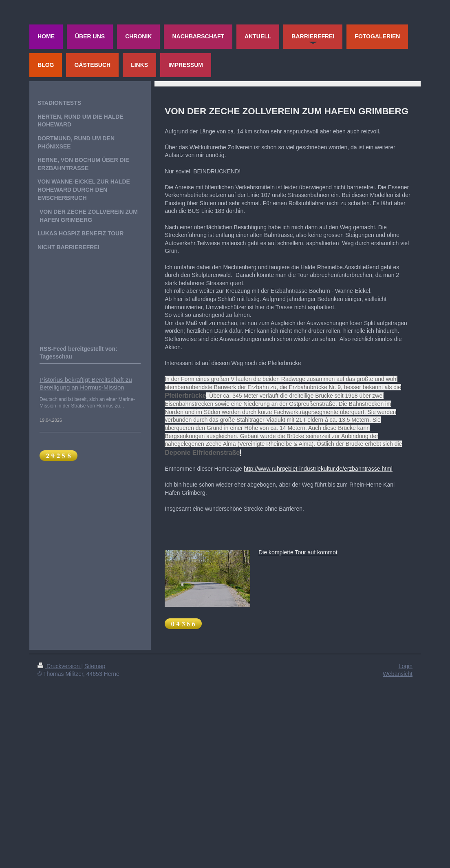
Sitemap (95, 666)
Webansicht (398, 674)
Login (406, 666)
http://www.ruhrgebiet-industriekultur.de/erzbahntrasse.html (318, 469)
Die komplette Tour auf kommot (298, 552)
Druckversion (59, 666)
